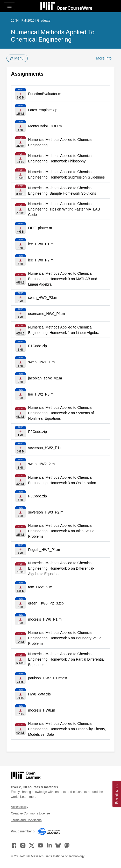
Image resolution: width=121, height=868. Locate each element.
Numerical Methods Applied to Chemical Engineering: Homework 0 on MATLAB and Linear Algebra (63, 279)
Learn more (28, 797)
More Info (104, 58)
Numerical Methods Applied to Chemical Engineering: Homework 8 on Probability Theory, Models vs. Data (67, 729)
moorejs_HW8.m (42, 710)
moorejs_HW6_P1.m (45, 619)
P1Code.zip (38, 346)
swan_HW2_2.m (42, 464)
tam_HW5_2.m (40, 587)
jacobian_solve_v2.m (45, 378)
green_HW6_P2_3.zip (46, 603)
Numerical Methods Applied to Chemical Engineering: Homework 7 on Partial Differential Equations (66, 659)
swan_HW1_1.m (42, 362)
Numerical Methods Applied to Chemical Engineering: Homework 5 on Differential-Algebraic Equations (61, 568)
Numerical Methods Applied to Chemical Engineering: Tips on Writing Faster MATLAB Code (64, 209)
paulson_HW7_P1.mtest (48, 678)
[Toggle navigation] (9, 6)
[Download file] (20, 94)
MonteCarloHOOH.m (45, 126)
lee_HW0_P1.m (41, 244)
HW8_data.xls (40, 694)
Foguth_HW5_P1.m (44, 550)
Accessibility (20, 807)
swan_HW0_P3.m (43, 298)
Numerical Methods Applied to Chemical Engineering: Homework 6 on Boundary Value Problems (65, 638)
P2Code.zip (38, 432)
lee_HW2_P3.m (41, 394)
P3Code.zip (38, 496)
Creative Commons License (30, 813)
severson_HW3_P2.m (46, 512)
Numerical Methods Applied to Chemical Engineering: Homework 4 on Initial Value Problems (61, 531)
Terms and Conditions (26, 820)
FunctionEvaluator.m (45, 94)
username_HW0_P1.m (47, 314)
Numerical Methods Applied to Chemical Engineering (53, 36)
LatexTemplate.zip (43, 110)
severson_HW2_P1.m (46, 448)
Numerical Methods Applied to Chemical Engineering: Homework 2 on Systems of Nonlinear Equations (61, 413)
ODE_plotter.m (40, 228)
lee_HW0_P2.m (41, 260)
